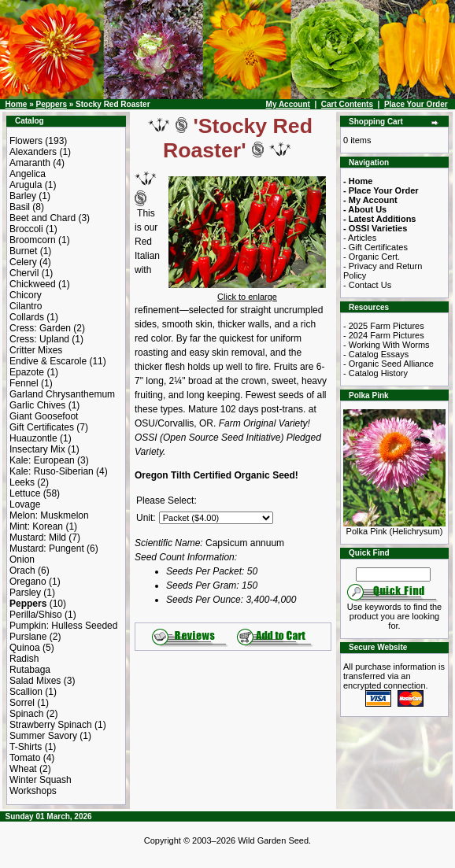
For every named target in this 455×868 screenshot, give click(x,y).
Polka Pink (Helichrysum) (394, 527)
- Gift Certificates (375, 247)
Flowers (26, 141)
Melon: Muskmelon (49, 515)
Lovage (25, 504)
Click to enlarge (247, 293)
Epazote (27, 372)
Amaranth (30, 163)
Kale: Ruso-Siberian (52, 471)
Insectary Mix (37, 449)
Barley (23, 196)
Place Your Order (416, 104)
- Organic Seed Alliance (388, 364)
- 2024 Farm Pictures (384, 335)
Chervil (24, 273)
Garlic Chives (37, 405)
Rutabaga (30, 670)
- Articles (360, 238)
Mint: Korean (36, 526)
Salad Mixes (35, 681)
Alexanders (33, 152)
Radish (24, 659)
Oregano (28, 582)
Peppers (51, 104)
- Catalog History (375, 373)
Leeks (22, 482)
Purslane (28, 637)
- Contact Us (367, 285)
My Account (288, 104)
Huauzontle (33, 438)
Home (17, 104)
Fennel (24, 383)
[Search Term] (393, 574)
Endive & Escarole (48, 361)
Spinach (26, 714)
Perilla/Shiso (36, 615)
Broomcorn (33, 240)
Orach (22, 571)
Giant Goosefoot (44, 416)
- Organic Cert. (372, 257)
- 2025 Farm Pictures (384, 326)
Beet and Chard (43, 218)
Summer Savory (43, 736)
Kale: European (42, 460)
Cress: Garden (40, 328)
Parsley (25, 593)
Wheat (23, 769)
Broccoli (26, 229)
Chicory (26, 295)
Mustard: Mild (38, 537)
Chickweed (33, 284)
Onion (22, 560)
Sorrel (22, 703)
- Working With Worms (387, 345)
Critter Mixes (36, 350)
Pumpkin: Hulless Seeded (63, 626)
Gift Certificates (42, 427)
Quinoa (25, 648)
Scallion (26, 692)
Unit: (146, 518)
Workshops (33, 791)
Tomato (25, 758)
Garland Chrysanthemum (62, 394)
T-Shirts (26, 747)
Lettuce (25, 493)
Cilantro (26, 306)
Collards (27, 317)
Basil (20, 207)
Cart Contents (347, 104)
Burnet (23, 251)
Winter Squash (41, 780)
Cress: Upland (39, 339)
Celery (23, 262)
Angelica (28, 174)
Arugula (26, 185)
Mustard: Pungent (47, 549)
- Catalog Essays (376, 354)
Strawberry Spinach (51, 725)
